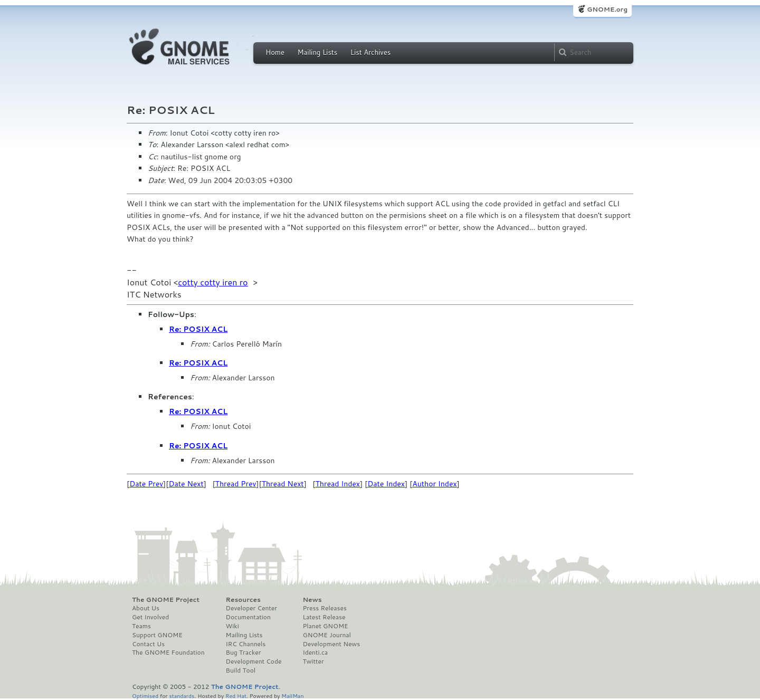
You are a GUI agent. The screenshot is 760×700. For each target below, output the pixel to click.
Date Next (186, 484)
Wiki (232, 626)
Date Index (386, 484)
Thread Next (283, 484)
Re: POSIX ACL (198, 329)
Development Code (254, 661)
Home (275, 52)
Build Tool (241, 670)
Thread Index (338, 484)
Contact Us (148, 644)
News (312, 600)
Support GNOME (157, 635)
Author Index (434, 484)
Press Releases (324, 608)
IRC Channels (246, 644)
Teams (141, 626)
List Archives (370, 52)
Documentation (248, 617)
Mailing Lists (317, 52)
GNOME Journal (327, 635)
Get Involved (150, 617)
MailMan (292, 696)
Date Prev (146, 484)
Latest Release (324, 617)
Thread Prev (236, 484)
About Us (146, 608)
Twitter (313, 661)
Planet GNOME (325, 626)
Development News (331, 644)
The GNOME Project (166, 600)
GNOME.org (607, 9)
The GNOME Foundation (168, 653)
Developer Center (251, 608)
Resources (243, 600)
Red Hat (236, 696)
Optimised (145, 696)
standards (182, 696)
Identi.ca (315, 653)
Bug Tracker (244, 653)
